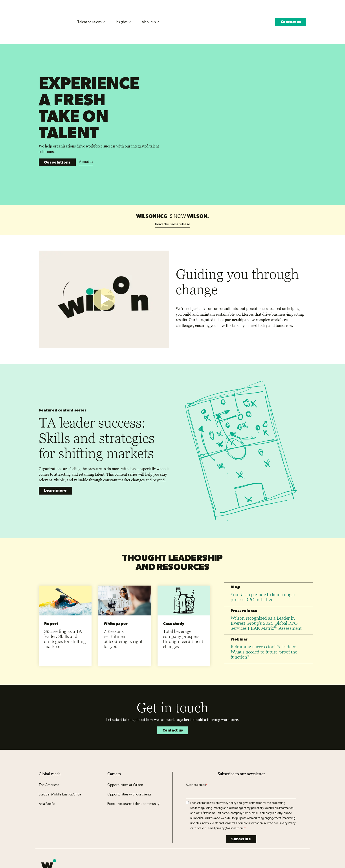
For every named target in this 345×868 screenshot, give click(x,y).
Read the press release (172, 181)
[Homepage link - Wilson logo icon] (49, 829)
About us (86, 132)
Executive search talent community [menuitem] (133, 761)
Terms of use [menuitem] (72, 836)
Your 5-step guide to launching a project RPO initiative (263, 555)
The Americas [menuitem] (49, 742)
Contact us (291, 14)
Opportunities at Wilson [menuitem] (125, 742)
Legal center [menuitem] (93, 836)
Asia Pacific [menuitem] (47, 761)
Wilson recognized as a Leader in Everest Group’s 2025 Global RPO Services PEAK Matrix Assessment (266, 581)
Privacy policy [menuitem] (49, 836)
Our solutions (57, 133)
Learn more (55, 448)
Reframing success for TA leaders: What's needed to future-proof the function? (264, 609)
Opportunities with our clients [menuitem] (129, 752)
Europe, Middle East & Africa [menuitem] (60, 752)
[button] (273, 831)
